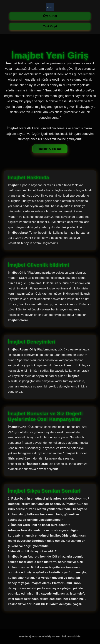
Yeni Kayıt (50, 26)
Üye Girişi (50, 16)
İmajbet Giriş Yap (50, 149)
